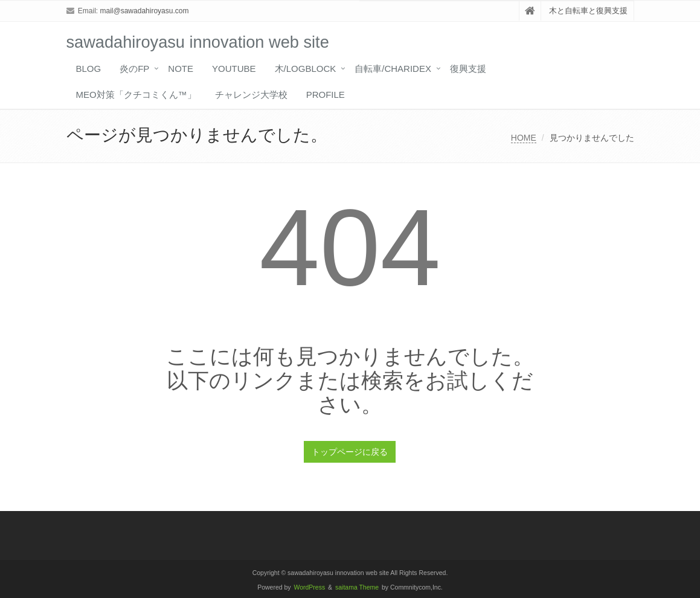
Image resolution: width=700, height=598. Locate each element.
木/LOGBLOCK (306, 69)
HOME (524, 138)
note (181, 69)
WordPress (310, 587)
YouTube (234, 69)
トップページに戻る (350, 452)
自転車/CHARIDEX (393, 69)
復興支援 (468, 69)
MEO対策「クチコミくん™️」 (136, 95)
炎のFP (134, 69)
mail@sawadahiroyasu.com (145, 11)
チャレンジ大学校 (251, 95)
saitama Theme (357, 587)
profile (326, 95)
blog (89, 69)
